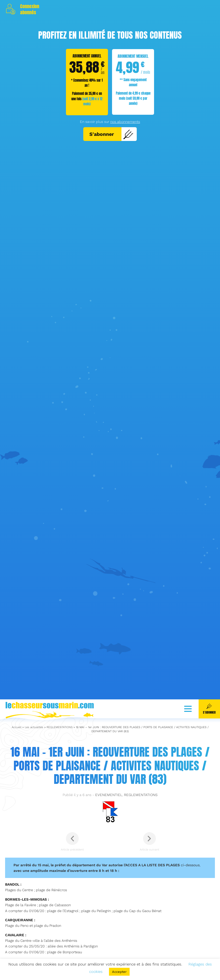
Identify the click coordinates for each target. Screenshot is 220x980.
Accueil (17, 861)
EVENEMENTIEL (109, 928)
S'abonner (112, 134)
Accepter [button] (119, 972)
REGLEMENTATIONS (60, 861)
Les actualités (34, 861)
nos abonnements (125, 122)
